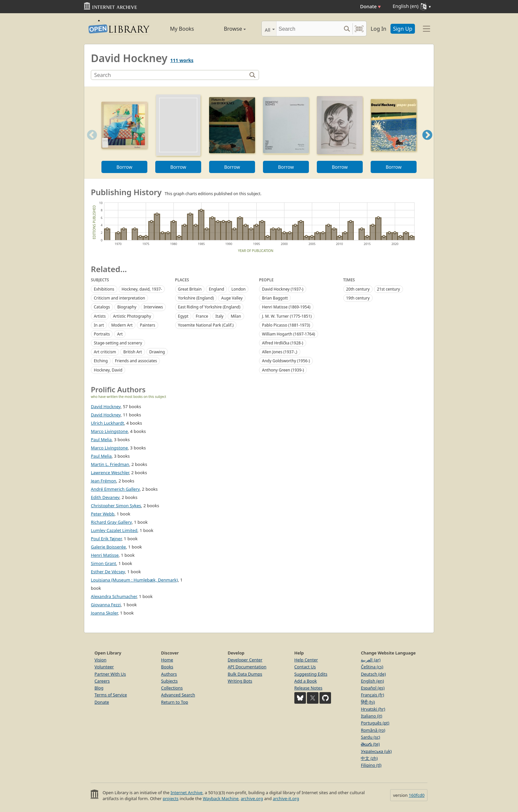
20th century (358, 289)
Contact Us (305, 667)
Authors (169, 674)
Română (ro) (373, 730)
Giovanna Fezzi (106, 605)
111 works (182, 60)
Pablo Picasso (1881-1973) (286, 325)
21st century (388, 289)
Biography (127, 307)
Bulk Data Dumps (245, 674)
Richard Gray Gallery (111, 522)
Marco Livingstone (109, 431)
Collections (172, 688)
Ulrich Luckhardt (107, 423)
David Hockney (106, 406)
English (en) (372, 681)
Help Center (306, 660)
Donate (370, 6)
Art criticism (105, 352)
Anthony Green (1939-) (283, 370)
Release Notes (308, 688)
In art (99, 325)
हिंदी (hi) (368, 702)
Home (167, 660)
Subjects (169, 681)
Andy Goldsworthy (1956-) (286, 361)
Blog (99, 688)
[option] (124, 133)
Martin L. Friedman (110, 464)
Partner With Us (110, 674)
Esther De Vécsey (108, 572)
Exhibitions (104, 289)
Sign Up (403, 29)
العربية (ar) (370, 660)
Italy (219, 316)
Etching (101, 361)
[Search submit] (347, 29)
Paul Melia (101, 440)
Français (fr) (372, 695)
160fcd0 (417, 795)
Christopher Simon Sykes (116, 506)
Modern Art (122, 325)
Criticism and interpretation (119, 298)
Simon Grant (104, 563)
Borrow (124, 167)
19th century (358, 298)
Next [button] (427, 143)
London (238, 289)
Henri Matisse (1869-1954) (286, 307)
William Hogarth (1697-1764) (289, 334)
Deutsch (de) (373, 674)
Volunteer (104, 667)
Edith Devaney (105, 497)
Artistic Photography (132, 316)
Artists (100, 316)
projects (170, 798)
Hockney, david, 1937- (142, 289)
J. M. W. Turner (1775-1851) (287, 316)
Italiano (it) (371, 716)
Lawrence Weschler (110, 473)
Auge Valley (232, 298)
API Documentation (247, 667)
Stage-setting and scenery (118, 343)
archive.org (252, 798)
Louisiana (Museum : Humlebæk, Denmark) (134, 580)
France (202, 316)
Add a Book (306, 681)
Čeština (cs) (372, 667)
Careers (102, 681)
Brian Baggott (275, 298)
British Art (133, 352)
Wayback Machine (221, 798)
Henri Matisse (105, 555)
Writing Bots (240, 681)
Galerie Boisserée (108, 547)
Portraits (102, 334)
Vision (100, 660)
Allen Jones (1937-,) (280, 352)
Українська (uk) (376, 751)
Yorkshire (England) (196, 298)
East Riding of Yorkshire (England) (209, 307)
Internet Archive (186, 793)
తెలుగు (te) (370, 744)
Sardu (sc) (370, 737)
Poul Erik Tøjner (106, 539)
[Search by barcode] (359, 29)
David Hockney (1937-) (283, 289)
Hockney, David (108, 370)
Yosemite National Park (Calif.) (206, 325)
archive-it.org (286, 798)
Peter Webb (103, 514)
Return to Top (175, 702)
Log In (378, 29)
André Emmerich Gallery (115, 489)
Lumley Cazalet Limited (114, 530)
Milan (236, 316)
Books (167, 667)
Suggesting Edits (311, 674)
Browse (227, 29)
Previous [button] (90, 143)
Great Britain (190, 289)
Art (120, 334)
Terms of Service (111, 695)
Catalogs (102, 307)
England (216, 289)
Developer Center (245, 660)
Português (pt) (375, 723)
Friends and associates (136, 361)
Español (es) (373, 688)
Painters (147, 325)
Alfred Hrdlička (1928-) (283, 343)
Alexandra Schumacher (114, 596)
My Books (182, 29)
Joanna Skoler (104, 613)
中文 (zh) (369, 758)
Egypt (183, 316)
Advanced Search (178, 695)
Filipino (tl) (371, 765)
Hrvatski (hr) (373, 709)
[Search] (309, 29)
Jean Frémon (104, 481)
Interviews (153, 307)
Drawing (157, 352)
